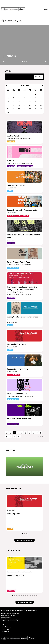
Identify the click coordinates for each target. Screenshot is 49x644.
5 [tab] (21, 584)
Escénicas (11, 129)
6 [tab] (23, 584)
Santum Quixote (13, 123)
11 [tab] (34, 584)
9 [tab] (30, 584)
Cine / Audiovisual (14, 362)
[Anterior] (7, 73)
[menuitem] (12, 612)
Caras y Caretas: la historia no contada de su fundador (24, 306)
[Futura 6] (9, 44)
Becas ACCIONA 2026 (16, 563)
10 (10, 424)
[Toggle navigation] (38, 64)
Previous (4, 49)
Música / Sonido (13, 412)
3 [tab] (26, 49)
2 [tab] (25, 49)
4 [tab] (19, 584)
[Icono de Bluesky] (16, 633)
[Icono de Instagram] (10, 633)
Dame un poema (13, 501)
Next (45, 49)
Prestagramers (25, 455)
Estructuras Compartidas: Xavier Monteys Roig (24, 224)
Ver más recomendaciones (25, 528)
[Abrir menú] (46, 3)
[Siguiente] (42, 73)
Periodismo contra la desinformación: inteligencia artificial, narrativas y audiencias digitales (22, 277)
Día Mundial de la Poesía (16, 332)
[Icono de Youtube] (4, 633)
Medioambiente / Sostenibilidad (18, 203)
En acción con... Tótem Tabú (18, 250)
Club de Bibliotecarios (16, 173)
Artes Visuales (13, 255)
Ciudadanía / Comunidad (25, 154)
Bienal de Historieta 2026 (17, 381)
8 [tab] (28, 584)
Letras (10, 179)
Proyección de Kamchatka (18, 357)
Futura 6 (9, 44)
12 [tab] (37, 584)
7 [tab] (26, 584)
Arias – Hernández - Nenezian (19, 406)
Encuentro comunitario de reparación (22, 198)
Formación (11, 154)
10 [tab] (32, 584)
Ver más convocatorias (25, 590)
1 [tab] (23, 49)
